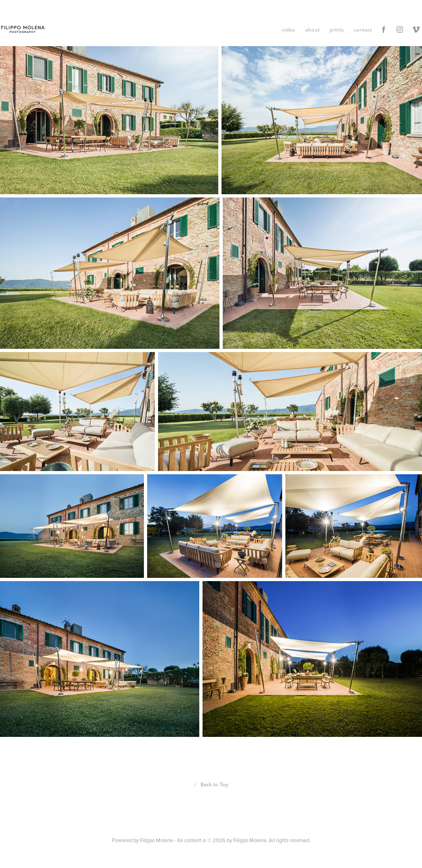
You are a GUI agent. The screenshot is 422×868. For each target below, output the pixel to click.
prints (337, 29)
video (288, 29)
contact (363, 29)
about (312, 29)
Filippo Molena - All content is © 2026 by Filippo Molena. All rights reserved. (225, 840)
